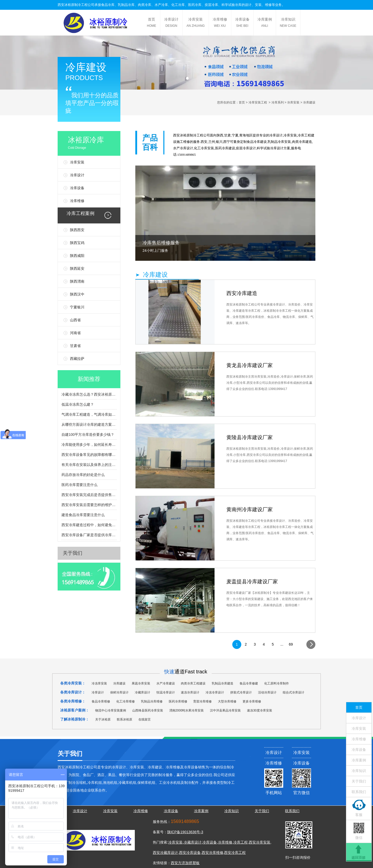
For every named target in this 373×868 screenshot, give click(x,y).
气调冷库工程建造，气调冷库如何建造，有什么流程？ (89, 414)
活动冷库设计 (267, 692)
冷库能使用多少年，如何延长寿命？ (89, 445)
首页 (152, 23)
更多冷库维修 (252, 701)
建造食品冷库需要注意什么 (83, 515)
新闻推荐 (89, 379)
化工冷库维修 (126, 701)
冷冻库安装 (99, 683)
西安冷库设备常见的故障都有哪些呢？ (89, 455)
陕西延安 (77, 268)
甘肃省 (75, 346)
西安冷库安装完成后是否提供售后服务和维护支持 (89, 495)
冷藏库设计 (143, 692)
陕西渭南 (77, 281)
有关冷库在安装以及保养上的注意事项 (89, 465)
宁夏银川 (77, 307)
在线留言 (145, 719)
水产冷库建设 (166, 683)
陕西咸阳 (77, 256)
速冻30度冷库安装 (259, 710)
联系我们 (359, 792)
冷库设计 (171, 23)
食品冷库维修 (101, 701)
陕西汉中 (77, 294)
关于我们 (73, 553)
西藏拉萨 (77, 359)
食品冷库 (108, 5)
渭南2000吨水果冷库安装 (187, 710)
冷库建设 (260, 142)
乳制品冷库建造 (223, 683)
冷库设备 (242, 23)
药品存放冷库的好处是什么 (83, 475)
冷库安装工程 (258, 102)
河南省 (75, 333)
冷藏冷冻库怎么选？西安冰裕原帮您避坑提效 (89, 394)
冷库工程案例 (81, 213)
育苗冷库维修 (202, 701)
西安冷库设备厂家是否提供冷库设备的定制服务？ (89, 535)
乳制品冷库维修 (152, 701)
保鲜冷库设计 (119, 692)
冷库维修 (220, 23)
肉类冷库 (145, 5)
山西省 (75, 320)
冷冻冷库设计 (215, 692)
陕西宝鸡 (77, 243)
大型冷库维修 (227, 701)
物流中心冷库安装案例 (111, 710)
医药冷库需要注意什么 (79, 485)
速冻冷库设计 (190, 692)
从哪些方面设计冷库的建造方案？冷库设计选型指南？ (89, 424)
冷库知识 (288, 23)
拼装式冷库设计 (241, 692)
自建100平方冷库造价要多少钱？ (88, 435)
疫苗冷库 (211, 5)
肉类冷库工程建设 (193, 683)
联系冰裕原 (125, 719)
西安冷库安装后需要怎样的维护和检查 (89, 505)
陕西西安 (77, 230)
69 (291, 644)
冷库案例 (265, 23)
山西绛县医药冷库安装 (148, 710)
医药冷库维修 (178, 701)
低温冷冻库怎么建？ (78, 404)
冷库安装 (196, 23)
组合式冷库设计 (294, 692)
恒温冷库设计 (166, 692)
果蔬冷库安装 (141, 683)
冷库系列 (278, 102)
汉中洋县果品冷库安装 (225, 710)
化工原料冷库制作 (277, 683)
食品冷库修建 (249, 683)
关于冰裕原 (103, 719)
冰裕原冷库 (94, 144)
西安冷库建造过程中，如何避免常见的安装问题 (89, 525)
